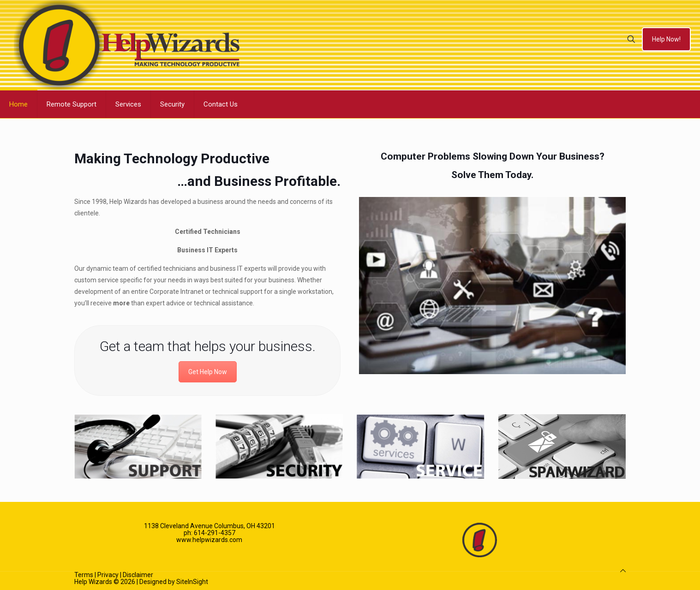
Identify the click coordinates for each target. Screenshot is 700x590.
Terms (84, 575)
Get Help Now (208, 372)
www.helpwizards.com (209, 540)
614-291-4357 (215, 533)
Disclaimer (138, 575)
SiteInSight (192, 582)
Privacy (108, 575)
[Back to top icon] (623, 571)
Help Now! (666, 39)
